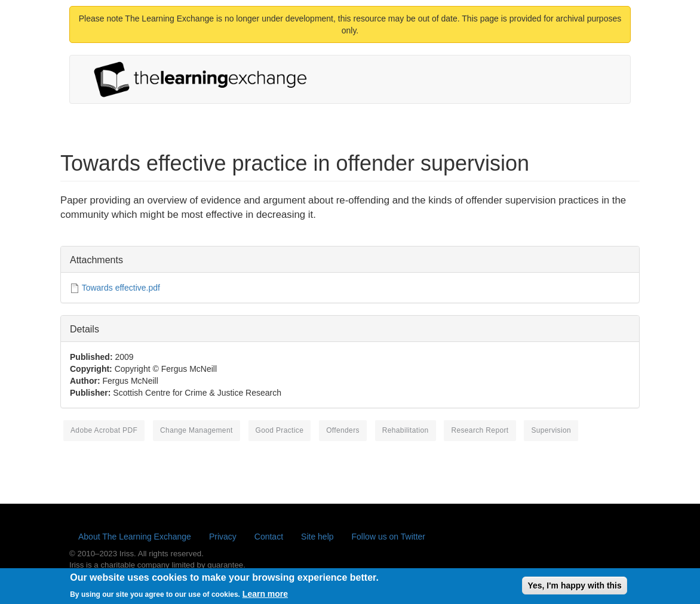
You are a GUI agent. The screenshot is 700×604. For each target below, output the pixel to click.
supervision (551, 430)
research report (480, 430)
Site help (317, 537)
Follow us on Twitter (389, 537)
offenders (343, 430)
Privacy (223, 537)
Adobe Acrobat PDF (104, 430)
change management (197, 430)
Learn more (265, 596)
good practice (280, 430)
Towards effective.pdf (121, 288)
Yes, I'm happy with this (574, 588)
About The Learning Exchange (135, 537)
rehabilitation (406, 430)
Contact (269, 537)
